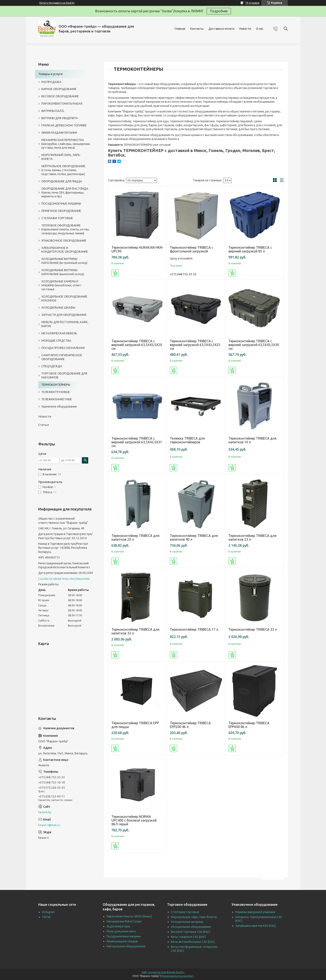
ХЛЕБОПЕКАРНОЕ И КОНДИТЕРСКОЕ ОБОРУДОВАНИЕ (65, 250)
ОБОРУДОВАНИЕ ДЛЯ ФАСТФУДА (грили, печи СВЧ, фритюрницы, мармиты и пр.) (65, 193)
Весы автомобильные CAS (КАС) (193, 942)
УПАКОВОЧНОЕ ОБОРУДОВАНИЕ (64, 241)
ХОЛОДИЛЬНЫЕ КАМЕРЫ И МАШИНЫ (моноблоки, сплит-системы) (62, 285)
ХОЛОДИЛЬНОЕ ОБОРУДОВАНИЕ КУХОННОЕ (64, 298)
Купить (115, 273)
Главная (180, 29)
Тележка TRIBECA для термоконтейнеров (187, 440)
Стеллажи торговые (185, 912)
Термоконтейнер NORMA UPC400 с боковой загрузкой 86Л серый (134, 820)
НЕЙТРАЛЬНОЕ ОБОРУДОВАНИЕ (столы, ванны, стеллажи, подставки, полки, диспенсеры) (63, 170)
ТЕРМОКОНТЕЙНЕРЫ (56, 385)
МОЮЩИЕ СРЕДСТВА (56, 341)
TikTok (46, 917)
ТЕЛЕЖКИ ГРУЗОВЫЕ (56, 392)
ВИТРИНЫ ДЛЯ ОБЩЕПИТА (60, 118)
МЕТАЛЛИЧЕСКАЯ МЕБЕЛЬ (59, 333)
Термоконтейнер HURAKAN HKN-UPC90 (137, 249)
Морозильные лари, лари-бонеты (194, 917)
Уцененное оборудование (59, 407)
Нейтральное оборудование (126, 946)
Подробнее (219, 11)
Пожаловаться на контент (177, 976)
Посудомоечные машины (124, 936)
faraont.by (45, 812)
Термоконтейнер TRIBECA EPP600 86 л (249, 725)
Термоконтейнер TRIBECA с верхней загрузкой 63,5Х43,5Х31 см (137, 442)
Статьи (44, 425)
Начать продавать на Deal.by (57, 3)
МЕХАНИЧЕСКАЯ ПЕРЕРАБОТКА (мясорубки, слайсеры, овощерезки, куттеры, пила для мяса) (66, 144)
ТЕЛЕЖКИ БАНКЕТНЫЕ (57, 399)
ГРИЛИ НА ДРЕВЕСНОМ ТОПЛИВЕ (64, 125)
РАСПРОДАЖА (51, 82)
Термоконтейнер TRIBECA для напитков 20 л (135, 538)
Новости (245, 29)
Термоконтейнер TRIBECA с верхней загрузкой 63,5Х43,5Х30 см (254, 345)
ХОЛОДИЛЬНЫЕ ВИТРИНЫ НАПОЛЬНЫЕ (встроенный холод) (64, 261)
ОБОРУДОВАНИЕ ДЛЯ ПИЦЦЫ (62, 181)
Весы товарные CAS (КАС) (188, 937)
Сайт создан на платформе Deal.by (163, 972)
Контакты (197, 29)
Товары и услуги (50, 74)
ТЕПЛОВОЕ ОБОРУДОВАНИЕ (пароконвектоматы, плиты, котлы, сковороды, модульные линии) (65, 229)
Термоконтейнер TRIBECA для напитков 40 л (194, 538)
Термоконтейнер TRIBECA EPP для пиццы (135, 725)
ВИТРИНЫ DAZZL (53, 111)
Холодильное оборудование (191, 927)
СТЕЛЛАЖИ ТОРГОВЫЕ (57, 218)
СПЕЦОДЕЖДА (52, 366)
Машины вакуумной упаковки (255, 912)
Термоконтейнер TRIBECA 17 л (194, 629)
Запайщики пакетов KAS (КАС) (256, 926)
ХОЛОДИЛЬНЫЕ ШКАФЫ (58, 308)
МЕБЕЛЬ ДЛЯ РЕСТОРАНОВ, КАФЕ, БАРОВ (65, 324)
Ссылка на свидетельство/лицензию (64, 579)
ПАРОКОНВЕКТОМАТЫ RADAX (62, 104)
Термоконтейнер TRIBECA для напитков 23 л (253, 538)
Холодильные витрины (187, 922)
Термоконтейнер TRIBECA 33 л (253, 629)
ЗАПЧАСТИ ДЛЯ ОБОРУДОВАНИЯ (64, 315)
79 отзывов (252, 3)
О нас (260, 29)
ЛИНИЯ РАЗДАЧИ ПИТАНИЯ (59, 133)
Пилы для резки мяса (121, 931)
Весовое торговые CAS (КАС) (191, 932)
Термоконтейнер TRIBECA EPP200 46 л (190, 725)
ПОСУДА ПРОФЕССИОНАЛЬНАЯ (63, 348)
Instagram (48, 912)
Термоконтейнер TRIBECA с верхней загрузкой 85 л (250, 249)
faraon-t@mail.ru (49, 825)
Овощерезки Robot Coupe (124, 921)
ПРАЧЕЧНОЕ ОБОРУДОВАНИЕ (61, 211)
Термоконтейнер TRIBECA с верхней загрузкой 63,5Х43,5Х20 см (137, 345)
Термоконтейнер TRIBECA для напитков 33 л (135, 631)
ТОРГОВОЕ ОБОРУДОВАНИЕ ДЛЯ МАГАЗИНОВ (64, 375)
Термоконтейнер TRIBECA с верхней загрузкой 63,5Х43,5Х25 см (195, 345)
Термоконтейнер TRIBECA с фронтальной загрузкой (192, 249)
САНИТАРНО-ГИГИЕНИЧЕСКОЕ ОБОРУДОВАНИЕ (62, 357)
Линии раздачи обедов (122, 941)
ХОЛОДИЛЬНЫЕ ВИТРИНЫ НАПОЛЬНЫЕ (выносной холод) (63, 272)
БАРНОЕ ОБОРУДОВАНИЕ (59, 89)
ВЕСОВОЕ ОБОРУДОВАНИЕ (60, 96)
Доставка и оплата (221, 29)
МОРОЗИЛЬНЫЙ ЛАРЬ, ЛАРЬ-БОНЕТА (61, 157)
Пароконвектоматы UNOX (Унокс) (129, 916)
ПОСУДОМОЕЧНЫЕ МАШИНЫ (61, 204)
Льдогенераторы (118, 926)
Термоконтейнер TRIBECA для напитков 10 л (253, 440)
